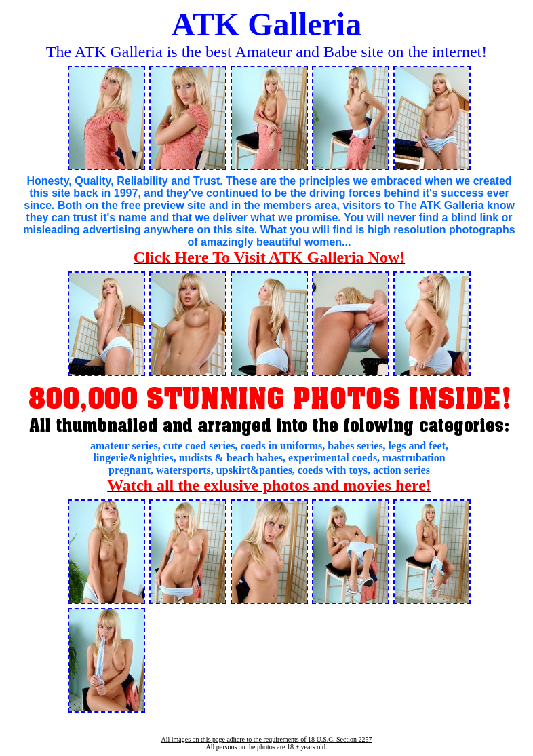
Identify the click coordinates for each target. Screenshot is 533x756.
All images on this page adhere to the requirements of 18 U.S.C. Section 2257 (266, 739)
